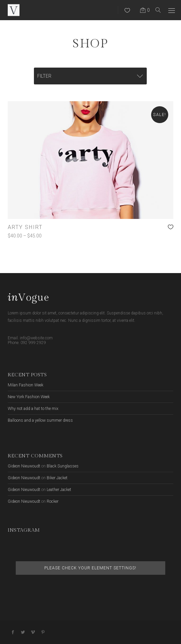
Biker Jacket (57, 478)
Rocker (53, 501)
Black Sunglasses (63, 466)
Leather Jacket (59, 490)
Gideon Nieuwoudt (24, 466)
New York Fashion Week (29, 397)
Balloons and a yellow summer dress (40, 420)
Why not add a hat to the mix (33, 409)
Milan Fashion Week (26, 385)
